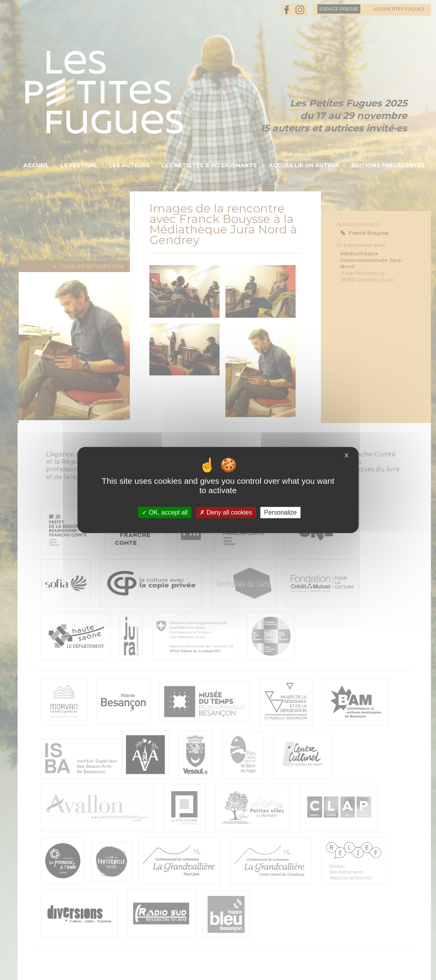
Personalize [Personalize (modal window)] (280, 512)
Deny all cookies (226, 512)
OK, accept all (165, 512)
